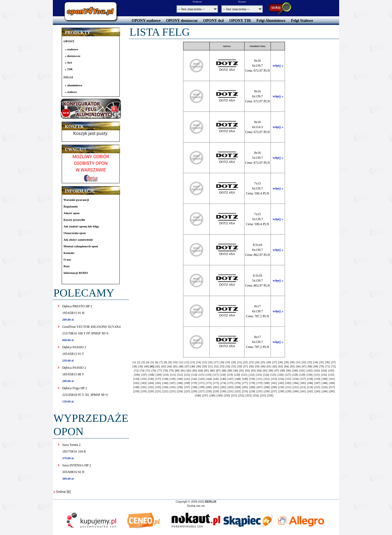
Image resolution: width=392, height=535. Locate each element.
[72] (333, 366)
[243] (317, 391)
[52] (216, 366)
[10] (175, 362)
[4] (148, 362)
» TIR (69, 69)
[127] (288, 375)
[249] (220, 395)
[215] (317, 387)
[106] (137, 375)
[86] (212, 371)
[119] (230, 375)
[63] (281, 366)
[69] (316, 366)
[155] (288, 379)
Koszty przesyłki (74, 220)
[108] (151, 375)
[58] (251, 366)
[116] (208, 375)
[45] (175, 366)
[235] (259, 391)
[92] (247, 371)
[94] (259, 371)
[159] (317, 379)
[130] (310, 375)
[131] (317, 375)
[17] (216, 362)
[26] (269, 362)
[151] (259, 379)
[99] (288, 371)
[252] (241, 395)
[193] (158, 387)
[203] (230, 387)
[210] (281, 387)
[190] (136, 387)
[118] (223, 375)
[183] (288, 383)
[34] (316, 362)
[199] (202, 387)
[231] (230, 391)
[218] (136, 391)
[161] (332, 379)
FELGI (68, 77)
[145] (216, 379)
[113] (187, 375)
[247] (205, 395)
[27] (275, 362)
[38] (135, 366)
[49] (199, 366)
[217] (332, 387)
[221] (158, 391)
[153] (274, 379)
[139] (173, 379)
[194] (165, 387)
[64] (286, 366)
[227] (201, 391)
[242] (310, 391)
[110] (166, 375)
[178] (252, 383)
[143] (201, 379)
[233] (245, 391)
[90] (236, 371)
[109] (159, 375)
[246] (198, 395)
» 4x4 (68, 63)
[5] (152, 362)
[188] (324, 383)
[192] (151, 387)
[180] (267, 383)
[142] (194, 379)
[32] (304, 362)
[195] (173, 387)
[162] (136, 383)
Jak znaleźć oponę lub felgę (81, 226)
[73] (136, 371)
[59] (257, 366)
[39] (141, 366)
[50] (205, 366)
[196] (180, 387)
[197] (187, 387)
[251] (234, 395)
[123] (259, 375)
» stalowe (71, 92)
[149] (245, 379)
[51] (210, 366)
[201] (216, 387)
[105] (331, 371)
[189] (332, 383)
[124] (266, 375)
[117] (216, 375)
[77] (160, 371)
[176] (238, 383)
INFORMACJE (80, 191)
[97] (277, 371)
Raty (67, 266)
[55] (234, 366)
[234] (252, 391)
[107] (144, 375)
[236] (267, 391)
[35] (322, 362)
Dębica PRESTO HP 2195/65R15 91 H (77, 313)
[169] (187, 383)
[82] (189, 371)
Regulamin (70, 206)
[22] (246, 362)
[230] (223, 391)
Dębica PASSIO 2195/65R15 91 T (74, 354)
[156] (296, 379)
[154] (281, 379)
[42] (158, 366)
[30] (292, 362)
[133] (331, 375)
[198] (194, 387)
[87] (218, 371)
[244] (324, 391)
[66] (298, 366)
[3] (143, 362)
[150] (252, 379)
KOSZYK (74, 127)
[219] (144, 391)
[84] (201, 371)
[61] (269, 366)
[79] (171, 371)
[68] (310, 366)
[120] (237, 375)
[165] (158, 383)
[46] (181, 366)
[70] (322, 366)
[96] (271, 371)
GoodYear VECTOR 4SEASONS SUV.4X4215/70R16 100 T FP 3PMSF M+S (91, 333)
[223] (173, 391)
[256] (270, 395)
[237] (274, 391)
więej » (278, 65)
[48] (193, 366)
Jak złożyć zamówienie (78, 240)
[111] (173, 375)
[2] (139, 362)
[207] (259, 387)
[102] (310, 371)
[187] (317, 383)
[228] (209, 391)
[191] (144, 387)
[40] (146, 366)
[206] (252, 387)
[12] (187, 362)
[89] (230, 371)
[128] (295, 375)
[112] (180, 375)
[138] (165, 379)
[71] (327, 366)
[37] (333, 362)
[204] (238, 387)
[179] (259, 383)
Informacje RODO (76, 273)
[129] (302, 375)
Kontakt (69, 253)
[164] (151, 383)
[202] (223, 387)
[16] (210, 362)
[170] (194, 383)
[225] (187, 391)
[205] (245, 387)
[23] (251, 362)
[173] (216, 383)
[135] (144, 379)
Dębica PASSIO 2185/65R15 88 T (74, 374)
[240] (296, 391)
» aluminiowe (73, 85)
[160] (324, 379)
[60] (263, 366)
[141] (187, 379)
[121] (244, 375)
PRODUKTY (77, 33)
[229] (216, 391)
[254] (256, 395)
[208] (267, 387)
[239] (288, 391)
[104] (324, 371)
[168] (180, 383)
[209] (274, 387)
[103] (317, 371)
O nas (67, 259)
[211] (288, 387)
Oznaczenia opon (74, 233)
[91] (242, 371)
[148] (238, 379)
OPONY (69, 41)
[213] (303, 387)
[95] (265, 371)
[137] (158, 379)
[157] (303, 379)
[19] (228, 362)
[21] (239, 362)
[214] (310, 387)
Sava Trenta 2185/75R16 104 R (74, 451)
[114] (194, 375)
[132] (324, 375)
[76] (154, 371)
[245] (332, 391)
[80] (177, 371)
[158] (310, 379)
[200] (209, 387)
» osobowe (71, 49)
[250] (227, 395)
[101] (302, 371)
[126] (281, 375)
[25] (263, 362)
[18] (222, 362)
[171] (201, 383)
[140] (180, 379)
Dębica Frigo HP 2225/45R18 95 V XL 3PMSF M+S (85, 395)
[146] (223, 379)
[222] (165, 391)
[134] (136, 379)
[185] (303, 383)
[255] (263, 395)
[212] (295, 387)
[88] (224, 371)
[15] (204, 362)
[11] (181, 362)
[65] (292, 366)
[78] (166, 371)
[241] (303, 391)
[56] (240, 366)
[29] (286, 362)
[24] (257, 362)
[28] (281, 362)
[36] (327, 362)
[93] (253, 371)
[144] (209, 379)
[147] (230, 379)
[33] (310, 362)
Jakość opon (71, 213)
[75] (148, 371)
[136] (151, 379)
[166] (165, 383)
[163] (144, 383)
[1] (134, 362)
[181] (274, 383)
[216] (324, 387)
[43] (164, 366)
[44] (169, 366)
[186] (310, 383)
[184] (296, 383)
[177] (245, 383)
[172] (209, 383)
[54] (228, 366)
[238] (281, 391)
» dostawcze (72, 56)
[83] (195, 371)
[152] (267, 379)
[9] (170, 362)
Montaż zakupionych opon (81, 246)
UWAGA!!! (75, 150)
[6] (157, 362)
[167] (173, 383)
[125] (273, 375)
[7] (161, 362)
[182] (281, 383)
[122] (252, 375)
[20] (234, 362)
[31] (298, 362)
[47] (187, 366)
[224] (180, 391)
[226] (194, 391)
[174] (223, 383)
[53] (222, 366)
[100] (295, 371)
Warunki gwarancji (76, 200)
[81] (183, 371)
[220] (151, 391)
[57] (246, 366)
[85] (207, 371)
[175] (230, 383)
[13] (193, 362)
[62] (275, 366)
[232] (238, 391)
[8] (165, 362)
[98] (283, 371)
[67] (304, 366)
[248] (212, 395)
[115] (201, 375)
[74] (142, 371)
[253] (249, 395)
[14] (198, 362)
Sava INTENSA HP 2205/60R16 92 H (77, 472)
